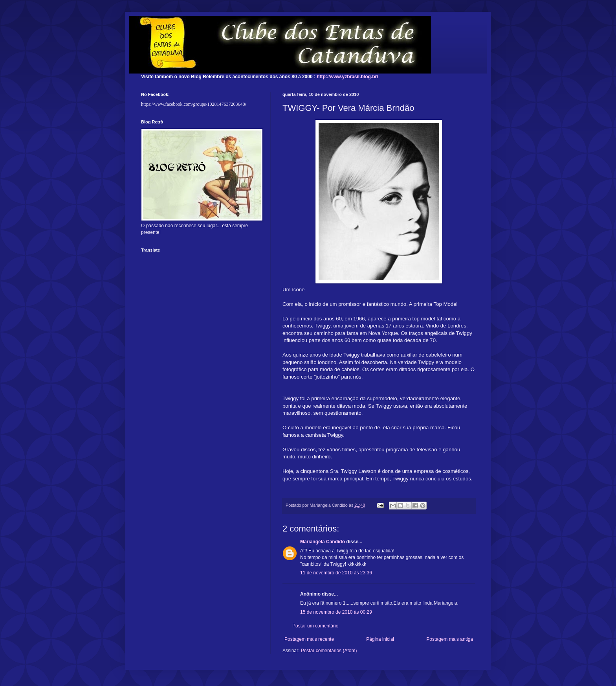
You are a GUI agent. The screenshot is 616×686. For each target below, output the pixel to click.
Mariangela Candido (323, 542)
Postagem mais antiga (450, 639)
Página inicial (380, 639)
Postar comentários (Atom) (329, 651)
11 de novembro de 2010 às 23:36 (336, 573)
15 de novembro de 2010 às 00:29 (336, 612)
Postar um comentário (315, 626)
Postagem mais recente (309, 639)
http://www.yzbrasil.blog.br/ (347, 77)
